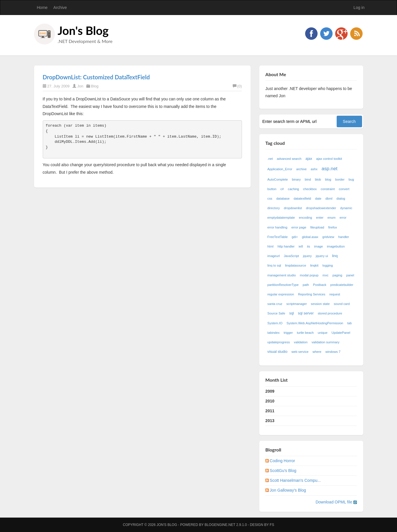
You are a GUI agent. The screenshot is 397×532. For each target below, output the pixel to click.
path (306, 285)
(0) (237, 86)
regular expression (281, 294)
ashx (314, 169)
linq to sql (274, 265)
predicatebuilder (342, 285)
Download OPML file (336, 502)
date (318, 198)
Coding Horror (282, 461)
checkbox (310, 189)
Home (42, 8)
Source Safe (276, 313)
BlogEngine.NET (220, 525)
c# (282, 189)
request (335, 294)
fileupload (317, 227)
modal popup (309, 275)
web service (300, 352)
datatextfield (302, 198)
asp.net (330, 169)
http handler (286, 246)
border (340, 179)
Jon (80, 86)
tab (350, 323)
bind (308, 179)
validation (301, 342)
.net (270, 159)
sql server (306, 313)
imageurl (274, 256)
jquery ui (322, 256)
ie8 (301, 246)
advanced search (289, 159)
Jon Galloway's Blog (288, 490)
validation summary (325, 342)
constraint (328, 189)
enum (331, 218)
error (343, 218)
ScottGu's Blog (283, 471)
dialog (341, 198)
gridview (328, 237)
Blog (95, 86)
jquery (307, 256)
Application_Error (280, 169)
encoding (305, 218)
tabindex (273, 333)
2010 (270, 401)
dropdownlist (293, 208)
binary (296, 179)
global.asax (310, 237)
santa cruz (275, 304)
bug (351, 179)
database (283, 198)
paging (338, 275)
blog (328, 179)
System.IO (275, 323)
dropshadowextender (321, 208)
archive (301, 169)
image (318, 246)
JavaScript (291, 256)
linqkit (314, 265)
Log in (359, 8)
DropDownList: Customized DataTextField (96, 77)
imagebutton (336, 246)
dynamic (346, 208)
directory (274, 208)
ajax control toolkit (329, 159)
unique (323, 333)
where (317, 352)
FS (272, 525)
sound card (342, 304)
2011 (270, 411)
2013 (270, 421)
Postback (320, 285)
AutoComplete (278, 179)
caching (293, 189)
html (270, 246)
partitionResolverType (283, 285)
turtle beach (305, 333)
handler (343, 237)
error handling (277, 227)
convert (344, 189)
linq (335, 256)
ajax (309, 159)
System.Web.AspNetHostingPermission (315, 323)
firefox (333, 227)
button (272, 189)
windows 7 (333, 352)
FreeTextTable (277, 237)
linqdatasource (296, 265)
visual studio (277, 352)
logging (328, 265)
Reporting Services (312, 294)
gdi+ (295, 237)
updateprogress (279, 342)
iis (309, 246)
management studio (282, 275)
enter (320, 218)
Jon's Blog (83, 31)
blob (318, 179)
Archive (60, 8)
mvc (326, 275)
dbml (329, 198)
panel (350, 275)
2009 (270, 391)
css (270, 198)
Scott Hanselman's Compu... (295, 480)
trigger (288, 333)
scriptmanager (297, 304)
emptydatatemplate (281, 218)
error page (299, 227)
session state (320, 304)
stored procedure (330, 313)
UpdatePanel (341, 333)
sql (292, 313)
